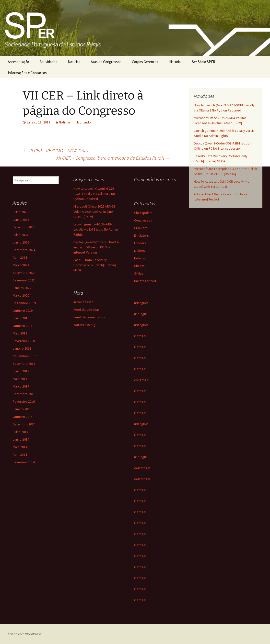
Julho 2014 (20, 432)
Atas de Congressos (106, 62)
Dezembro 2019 (24, 303)
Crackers (141, 228)
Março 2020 (21, 295)
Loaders (140, 243)
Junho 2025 (21, 242)
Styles (139, 273)
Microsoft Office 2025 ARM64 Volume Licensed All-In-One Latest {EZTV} (94, 211)
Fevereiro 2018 (24, 341)
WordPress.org (85, 325)
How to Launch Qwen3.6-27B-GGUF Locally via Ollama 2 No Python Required (94, 194)
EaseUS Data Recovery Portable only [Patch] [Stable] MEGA (95, 265)
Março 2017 (21, 386)
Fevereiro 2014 (24, 462)
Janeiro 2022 (22, 288)
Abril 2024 (20, 257)
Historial (175, 62)
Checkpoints (143, 213)
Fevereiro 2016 (24, 401)
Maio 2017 (20, 379)
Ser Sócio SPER (204, 62)
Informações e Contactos (27, 73)
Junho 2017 (21, 371)
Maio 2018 (20, 333)
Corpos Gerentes (145, 62)
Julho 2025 (20, 235)
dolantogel (142, 468)
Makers (140, 251)
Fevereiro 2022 (24, 280)
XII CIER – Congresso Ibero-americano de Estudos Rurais (113, 158)
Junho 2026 (21, 220)
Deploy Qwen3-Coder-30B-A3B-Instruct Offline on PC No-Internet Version (96, 247)
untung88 (141, 314)
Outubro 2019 (23, 311)
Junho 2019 (21, 318)
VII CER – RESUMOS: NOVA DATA (55, 150)
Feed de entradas (87, 310)
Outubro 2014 (23, 417)
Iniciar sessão (83, 302)
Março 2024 (21, 265)
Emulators (141, 235)
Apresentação (18, 62)
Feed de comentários (89, 317)
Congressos (143, 220)
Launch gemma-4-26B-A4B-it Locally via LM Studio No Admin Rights (96, 229)
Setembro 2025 (24, 227)
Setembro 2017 (24, 364)
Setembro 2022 (24, 273)
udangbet (141, 303)
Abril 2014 (20, 455)
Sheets (139, 266)
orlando (85, 122)
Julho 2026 (20, 212)
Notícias (74, 62)
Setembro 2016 (24, 394)
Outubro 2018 (23, 326)
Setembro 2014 (24, 424)
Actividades (48, 62)
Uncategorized (145, 281)
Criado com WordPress (25, 634)
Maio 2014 (20, 447)
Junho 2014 (21, 439)
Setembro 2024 (24, 250)
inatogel (140, 336)
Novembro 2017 (24, 356)
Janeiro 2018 (22, 348)
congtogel (142, 380)
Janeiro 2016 (22, 409)
